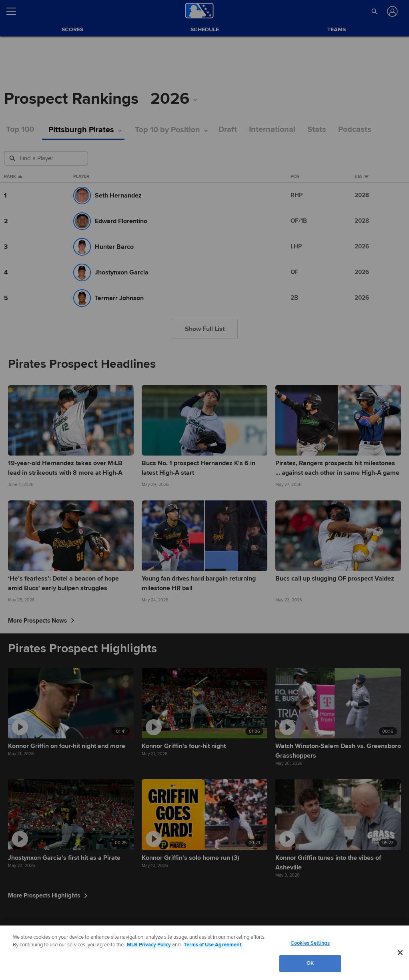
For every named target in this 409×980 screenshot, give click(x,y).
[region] (204, 953)
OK (310, 963)
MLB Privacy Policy (149, 945)
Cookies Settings (310, 943)
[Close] (400, 952)
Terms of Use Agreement (213, 945)
